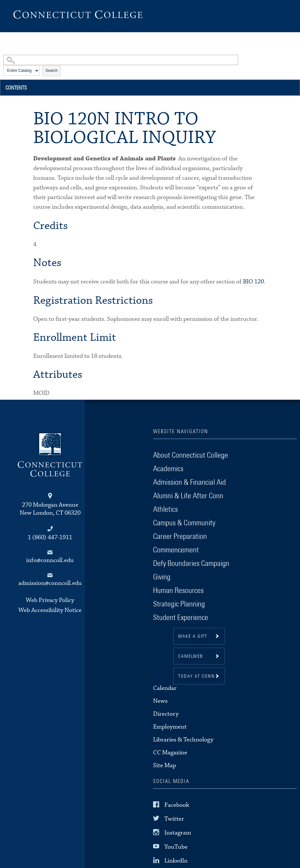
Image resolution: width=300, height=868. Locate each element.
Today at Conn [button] (197, 676)
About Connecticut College (191, 455)
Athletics (165, 510)
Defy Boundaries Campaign (191, 564)
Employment (170, 727)
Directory (166, 714)
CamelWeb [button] (191, 656)
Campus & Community (184, 523)
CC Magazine (170, 753)
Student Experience (181, 618)
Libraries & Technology (183, 740)
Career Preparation (180, 537)
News (160, 701)
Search (52, 71)
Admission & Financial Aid (189, 482)
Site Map (165, 765)
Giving (162, 577)
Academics (168, 469)
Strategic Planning (179, 604)
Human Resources (178, 591)
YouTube (176, 847)
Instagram (178, 833)
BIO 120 (253, 282)
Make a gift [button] (193, 636)
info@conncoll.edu (50, 560)
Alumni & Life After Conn (188, 496)
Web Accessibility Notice (50, 610)
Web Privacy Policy (50, 600)
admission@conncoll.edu (50, 583)
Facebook (177, 805)
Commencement (176, 550)
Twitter (174, 819)
